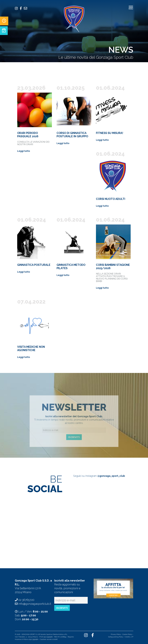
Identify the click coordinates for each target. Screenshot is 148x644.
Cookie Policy (127, 634)
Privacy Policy (116, 634)
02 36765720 (26, 600)
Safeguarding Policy (116, 637)
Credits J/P (129, 637)
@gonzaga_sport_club (111, 476)
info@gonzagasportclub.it (35, 604)
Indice (60, 639)
